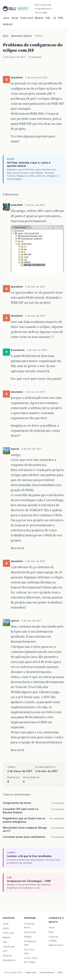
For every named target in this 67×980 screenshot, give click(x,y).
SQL (48, 18)
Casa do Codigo (53, 938)
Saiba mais (31, 972)
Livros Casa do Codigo (31, 960)
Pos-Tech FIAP (29, 951)
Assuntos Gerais (22, 36)
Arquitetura (9, 960)
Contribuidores (47, 972)
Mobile (39, 18)
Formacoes (30, 932)
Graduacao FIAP (30, 943)
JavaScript (9, 946)
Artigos (28, 937)
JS (54, 18)
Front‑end (26, 18)
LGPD (60, 972)
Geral (15, 18)
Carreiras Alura (29, 926)
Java (6, 18)
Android (8, 24)
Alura (52, 927)
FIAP (51, 932)
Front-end (8, 933)
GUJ (6, 36)
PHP (61, 18)
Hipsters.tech (56, 945)
